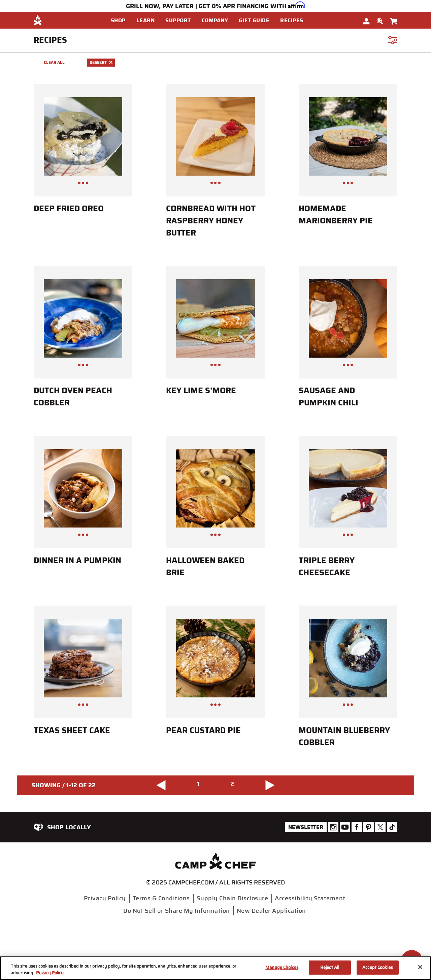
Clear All (54, 62)
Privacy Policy (105, 898)
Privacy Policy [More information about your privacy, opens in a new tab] (50, 973)
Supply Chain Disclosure (233, 898)
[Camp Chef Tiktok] (392, 827)
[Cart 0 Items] (394, 20)
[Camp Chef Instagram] (333, 827)
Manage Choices (282, 967)
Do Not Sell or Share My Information (177, 911)
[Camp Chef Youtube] (345, 827)
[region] (215, 968)
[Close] (420, 967)
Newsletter (306, 827)
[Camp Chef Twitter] (380, 827)
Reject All (330, 967)
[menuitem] (124, 20)
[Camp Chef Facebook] (357, 827)
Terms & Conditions (161, 898)
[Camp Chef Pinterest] (369, 827)
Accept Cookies (377, 967)
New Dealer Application (271, 911)
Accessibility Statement (310, 898)
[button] (121, 21)
